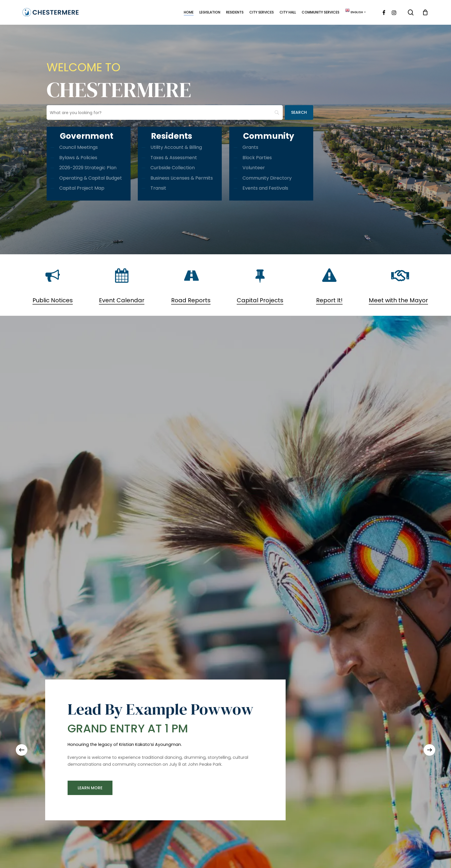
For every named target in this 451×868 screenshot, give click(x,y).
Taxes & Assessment (174, 158)
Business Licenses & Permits (182, 178)
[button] (90, 788)
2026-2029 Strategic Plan (88, 168)
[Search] (299, 112)
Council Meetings (79, 147)
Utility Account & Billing (176, 147)
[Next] (429, 750)
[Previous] (22, 750)
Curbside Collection (173, 168)
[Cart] (425, 12)
